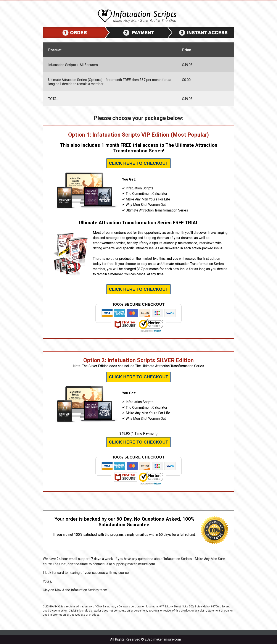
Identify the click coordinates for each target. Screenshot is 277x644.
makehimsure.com (167, 639)
